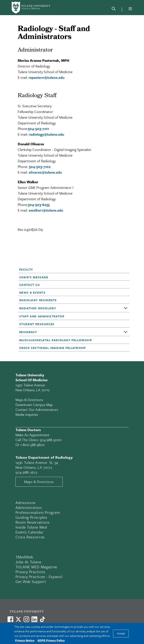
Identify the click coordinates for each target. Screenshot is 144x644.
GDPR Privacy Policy (51, 640)
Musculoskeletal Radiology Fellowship (56, 340)
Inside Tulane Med (31, 527)
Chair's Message (34, 277)
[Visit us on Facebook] (10, 619)
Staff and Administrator (42, 316)
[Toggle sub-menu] (126, 308)
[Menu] (130, 9)
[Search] (114, 9)
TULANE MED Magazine (36, 567)
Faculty (26, 269)
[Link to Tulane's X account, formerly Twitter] (18, 619)
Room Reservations (33, 522)
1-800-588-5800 (33, 445)
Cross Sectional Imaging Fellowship (53, 348)
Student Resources (37, 324)
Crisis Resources (30, 537)
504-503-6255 (39, 204)
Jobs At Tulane (28, 562)
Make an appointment (32, 435)
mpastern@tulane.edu (47, 77)
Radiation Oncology (38, 308)
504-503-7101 (39, 129)
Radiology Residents (38, 300)
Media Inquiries (27, 414)
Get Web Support (31, 581)
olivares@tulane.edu (45, 172)
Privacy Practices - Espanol (39, 577)
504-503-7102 (40, 167)
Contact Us (30, 285)
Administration (29, 507)
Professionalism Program (38, 512)
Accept (121, 634)
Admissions (26, 503)
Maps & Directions (29, 400)
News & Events (32, 292)
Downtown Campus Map (34, 405)
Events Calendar (30, 532)
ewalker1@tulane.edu (46, 210)
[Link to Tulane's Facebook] (26, 619)
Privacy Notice (25, 640)
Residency (28, 332)
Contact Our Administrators (37, 409)
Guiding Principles (31, 517)
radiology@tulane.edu (46, 134)
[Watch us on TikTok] (42, 619)
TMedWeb (24, 557)
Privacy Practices (30, 572)
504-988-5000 (51, 440)
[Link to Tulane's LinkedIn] (34, 619)
